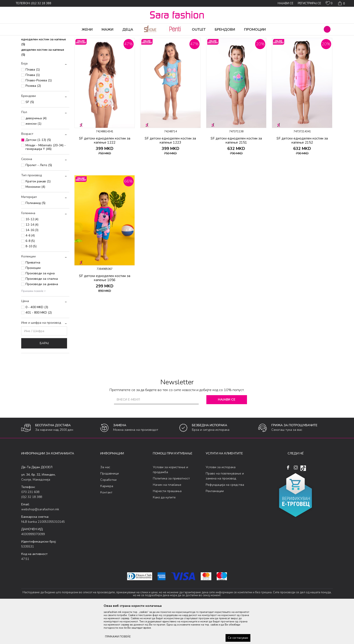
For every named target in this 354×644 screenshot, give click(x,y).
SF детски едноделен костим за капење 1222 (105, 176)
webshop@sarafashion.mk (40, 545)
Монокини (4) (35, 222)
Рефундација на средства (225, 520)
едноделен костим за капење (44, 77)
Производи (48, 38)
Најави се (227, 435)
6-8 (30, 276)
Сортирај (241, 46)
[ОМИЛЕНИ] (329, 4)
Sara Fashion (30, 38)
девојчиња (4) (36, 154)
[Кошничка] (341, 3)
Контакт (106, 528)
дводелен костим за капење (43, 88)
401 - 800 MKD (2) (39, 348)
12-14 (32, 260)
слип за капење (36, 64)
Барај (44, 379)
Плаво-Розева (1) (39, 116)
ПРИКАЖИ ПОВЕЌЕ (118, 637)
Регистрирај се (309, 3)
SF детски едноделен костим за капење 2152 (302, 176)
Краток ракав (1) (38, 217)
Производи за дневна (42, 320)
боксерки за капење (39, 69)
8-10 (31, 282)
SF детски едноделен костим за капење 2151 (236, 176)
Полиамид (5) (35, 238)
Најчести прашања (167, 526)
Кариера (107, 521)
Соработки (108, 515)
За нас (105, 503)
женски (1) (33, 159)
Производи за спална (42, 314)
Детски (89, 38)
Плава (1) (33, 105)
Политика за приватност (171, 514)
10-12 (32, 255)
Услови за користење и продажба (170, 505)
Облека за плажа (70, 38)
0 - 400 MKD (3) (37, 343)
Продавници (109, 509)
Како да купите (164, 533)
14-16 (32, 266)
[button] (327, 29)
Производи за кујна (40, 309)
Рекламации (215, 526)
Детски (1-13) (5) (38, 175)
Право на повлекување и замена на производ (225, 511)
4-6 (30, 271)
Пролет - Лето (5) (39, 201)
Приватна (33, 298)
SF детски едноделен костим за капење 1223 (170, 176)
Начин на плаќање (167, 520)
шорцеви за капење (39, 58)
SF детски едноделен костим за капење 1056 (105, 313)
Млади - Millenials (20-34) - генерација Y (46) (46, 182)
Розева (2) (33, 121)
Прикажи (281, 46)
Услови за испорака (221, 503)
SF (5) (30, 137)
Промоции (33, 303)
